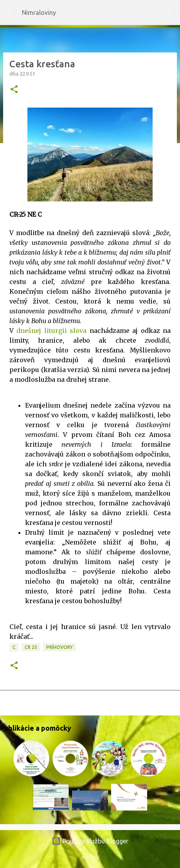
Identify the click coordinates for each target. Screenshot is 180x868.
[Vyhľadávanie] (169, 13)
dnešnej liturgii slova (51, 331)
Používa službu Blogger (90, 841)
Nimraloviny (39, 13)
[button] (14, 90)
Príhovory (59, 647)
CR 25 (31, 647)
